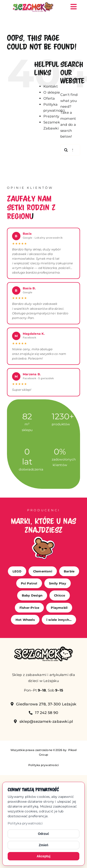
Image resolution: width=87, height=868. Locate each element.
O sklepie (52, 92)
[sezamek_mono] (43, 648)
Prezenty (51, 116)
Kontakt (51, 86)
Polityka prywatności (25, 823)
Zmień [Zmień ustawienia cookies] (43, 845)
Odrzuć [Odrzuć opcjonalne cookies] (43, 834)
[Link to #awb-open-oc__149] (74, 7)
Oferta (49, 98)
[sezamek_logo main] (33, 4)
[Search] (66, 150)
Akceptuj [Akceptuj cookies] (43, 856)
